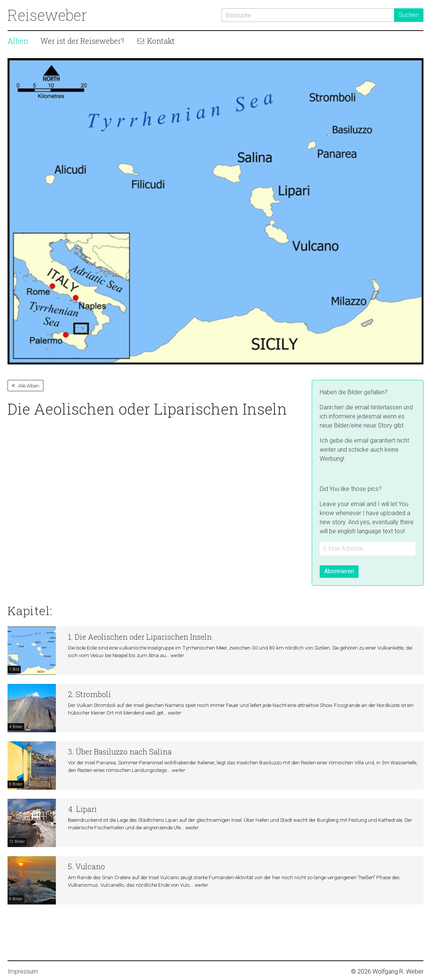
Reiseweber (47, 15)
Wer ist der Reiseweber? (82, 41)
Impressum (23, 972)
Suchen (409, 15)
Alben (18, 41)
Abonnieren (339, 571)
